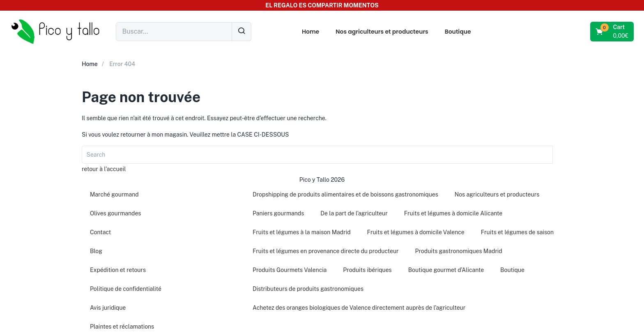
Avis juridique (108, 308)
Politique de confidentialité (126, 289)
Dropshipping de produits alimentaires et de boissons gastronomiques (345, 194)
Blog (96, 251)
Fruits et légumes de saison (517, 232)
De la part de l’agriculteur (354, 213)
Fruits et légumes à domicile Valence (416, 232)
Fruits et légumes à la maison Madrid (302, 232)
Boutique (458, 32)
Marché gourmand (114, 194)
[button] (613, 32)
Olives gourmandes (115, 213)
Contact (100, 232)
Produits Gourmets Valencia (290, 270)
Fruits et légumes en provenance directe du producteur (326, 251)
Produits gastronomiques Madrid (459, 251)
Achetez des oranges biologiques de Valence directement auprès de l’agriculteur (359, 308)
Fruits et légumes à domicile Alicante (453, 213)
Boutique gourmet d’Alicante (446, 270)
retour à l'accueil (104, 169)
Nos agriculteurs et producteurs (382, 32)
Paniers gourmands (278, 213)
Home (310, 32)
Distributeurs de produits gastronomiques (308, 289)
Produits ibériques (367, 270)
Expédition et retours (118, 270)
